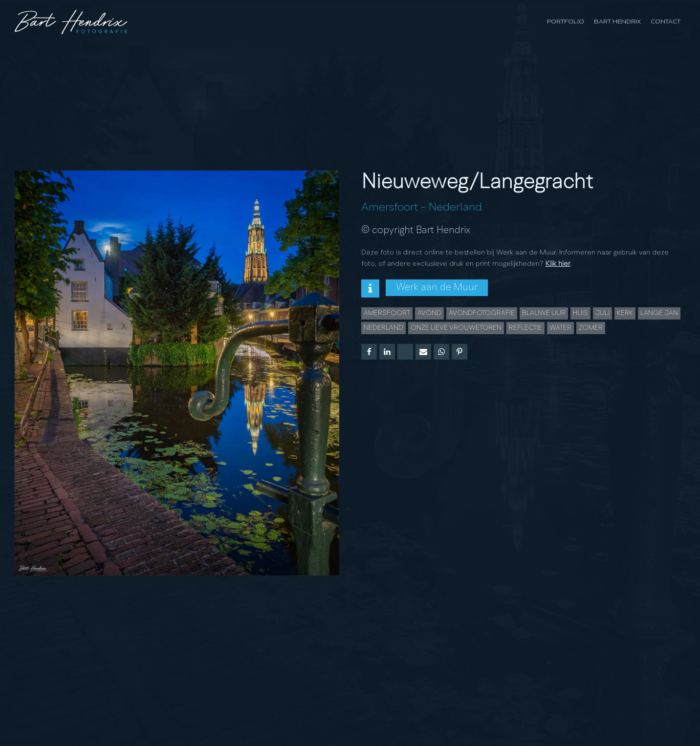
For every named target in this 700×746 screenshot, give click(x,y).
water (560, 328)
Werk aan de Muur (437, 288)
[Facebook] (369, 352)
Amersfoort (390, 208)
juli (602, 313)
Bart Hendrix (617, 22)
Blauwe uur (544, 313)
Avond (429, 313)
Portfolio (566, 22)
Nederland (455, 208)
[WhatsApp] (441, 352)
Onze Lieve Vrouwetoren (456, 328)
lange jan (659, 313)
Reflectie (525, 328)
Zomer (591, 328)
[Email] (423, 352)
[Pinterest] (459, 352)
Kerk (625, 313)
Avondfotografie (482, 313)
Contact (666, 22)
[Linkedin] (387, 352)
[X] (405, 352)
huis (580, 313)
